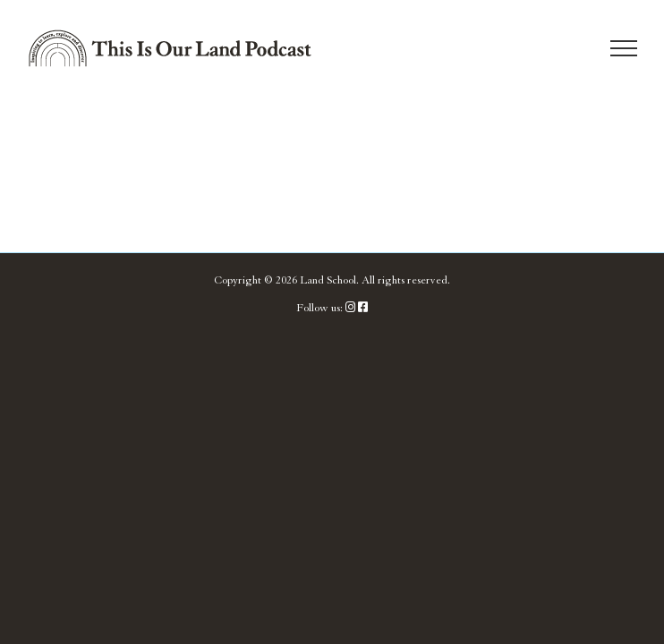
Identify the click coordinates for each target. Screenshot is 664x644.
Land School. (329, 280)
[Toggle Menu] (624, 48)
